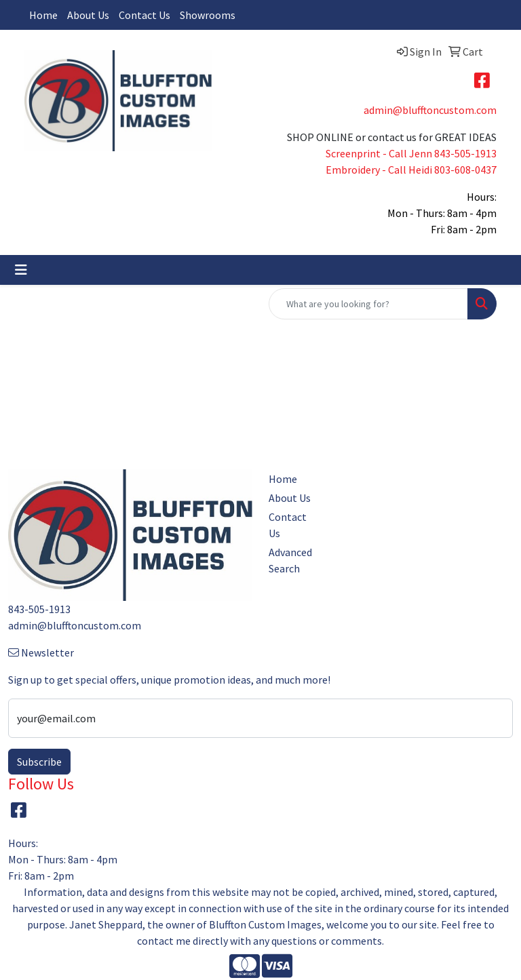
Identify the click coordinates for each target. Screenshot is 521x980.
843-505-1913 (465, 153)
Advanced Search (290, 560)
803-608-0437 (465, 170)
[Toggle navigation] (21, 270)
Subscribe (39, 762)
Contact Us (144, 15)
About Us (88, 15)
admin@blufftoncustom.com (430, 110)
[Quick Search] (368, 304)
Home (43, 15)
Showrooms (208, 15)
